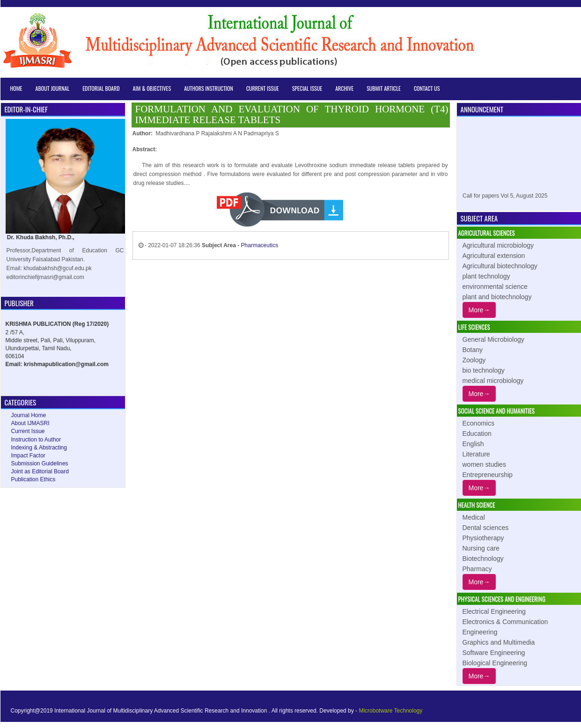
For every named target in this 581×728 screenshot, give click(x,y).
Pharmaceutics (260, 245)
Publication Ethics (33, 479)
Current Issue (263, 88)
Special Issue (307, 88)
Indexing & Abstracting (39, 448)
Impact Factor (28, 456)
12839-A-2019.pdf (333, 210)
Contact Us (427, 88)
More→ (479, 310)
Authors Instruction (209, 88)
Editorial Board (101, 88)
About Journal (53, 88)
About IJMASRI (30, 423)
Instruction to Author (36, 440)
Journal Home (29, 415)
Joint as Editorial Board (40, 471)
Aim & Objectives (152, 88)
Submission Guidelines (40, 463)
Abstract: (145, 149)
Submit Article (384, 88)
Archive (344, 88)
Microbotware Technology (390, 711)
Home (16, 88)
